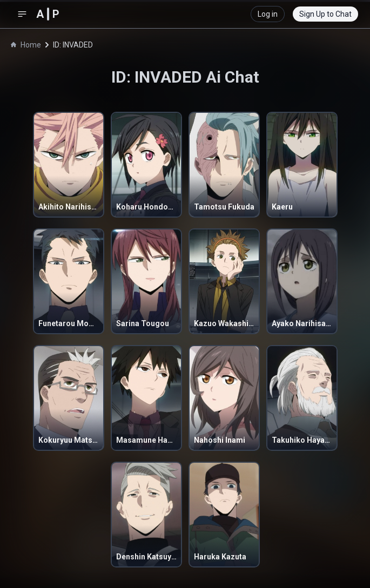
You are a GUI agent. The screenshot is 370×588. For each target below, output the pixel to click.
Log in (268, 14)
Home (26, 45)
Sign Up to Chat (325, 14)
